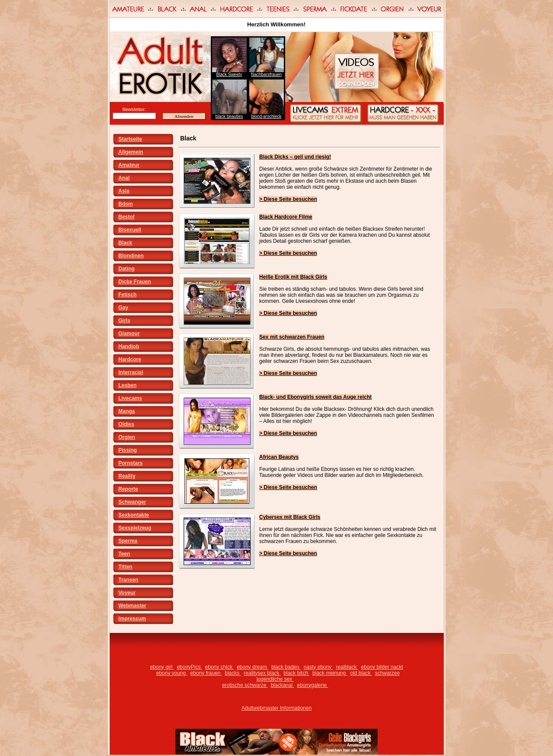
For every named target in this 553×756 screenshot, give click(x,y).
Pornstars (130, 463)
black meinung (330, 673)
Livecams (130, 398)
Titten (125, 567)
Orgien (127, 437)
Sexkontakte (134, 515)
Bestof (126, 217)
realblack (347, 667)
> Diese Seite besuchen (288, 199)
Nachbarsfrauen (266, 75)
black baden (286, 667)
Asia (124, 191)
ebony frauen (206, 673)
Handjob (129, 346)
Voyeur (127, 593)
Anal (124, 178)
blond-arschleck (266, 116)
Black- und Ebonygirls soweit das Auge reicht (315, 397)
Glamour (129, 334)
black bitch (296, 673)
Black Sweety (229, 75)
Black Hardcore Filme (286, 217)
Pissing (128, 450)
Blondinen (131, 256)
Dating (126, 269)
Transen (128, 580)
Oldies (126, 424)
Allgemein (131, 152)
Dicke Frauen (135, 282)
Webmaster (132, 606)
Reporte (128, 489)
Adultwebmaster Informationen (277, 708)
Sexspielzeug (135, 528)
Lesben (127, 385)
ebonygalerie (312, 685)
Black (125, 243)
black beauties (229, 116)
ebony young (172, 673)
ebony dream (253, 667)
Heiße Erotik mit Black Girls (293, 277)
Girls (124, 321)
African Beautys (279, 457)
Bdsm (126, 204)
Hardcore (130, 359)
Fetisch (127, 295)
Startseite (130, 139)
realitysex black (262, 673)
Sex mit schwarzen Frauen (292, 337)
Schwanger (132, 502)
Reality (127, 476)
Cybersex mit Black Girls (290, 517)
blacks (233, 673)
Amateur (129, 165)
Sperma (128, 541)
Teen (124, 554)
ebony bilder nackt (382, 667)
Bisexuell (130, 230)
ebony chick (220, 667)
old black (361, 673)
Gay (123, 308)
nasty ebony (318, 667)
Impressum (132, 619)
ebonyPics (189, 667)
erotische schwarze (245, 685)
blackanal (283, 685)
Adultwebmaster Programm (276, 723)
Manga (127, 411)
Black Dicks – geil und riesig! (295, 157)
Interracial (131, 372)
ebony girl (162, 667)
